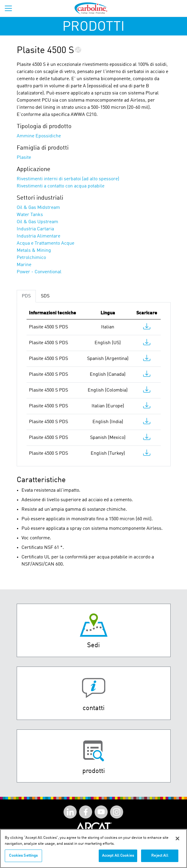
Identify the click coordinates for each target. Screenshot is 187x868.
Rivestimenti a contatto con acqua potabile (61, 186)
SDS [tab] (45, 296)
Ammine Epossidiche (39, 136)
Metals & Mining (34, 251)
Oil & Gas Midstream (38, 208)
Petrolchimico (31, 258)
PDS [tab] (26, 296)
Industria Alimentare (38, 236)
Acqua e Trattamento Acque (45, 243)
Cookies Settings (23, 860)
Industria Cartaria (35, 229)
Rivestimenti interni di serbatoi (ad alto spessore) (68, 179)
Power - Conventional (39, 272)
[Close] (177, 843)
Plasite (24, 158)
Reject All (160, 860)
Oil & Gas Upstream (37, 222)
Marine (24, 265)
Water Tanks (30, 215)
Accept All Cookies (118, 860)
